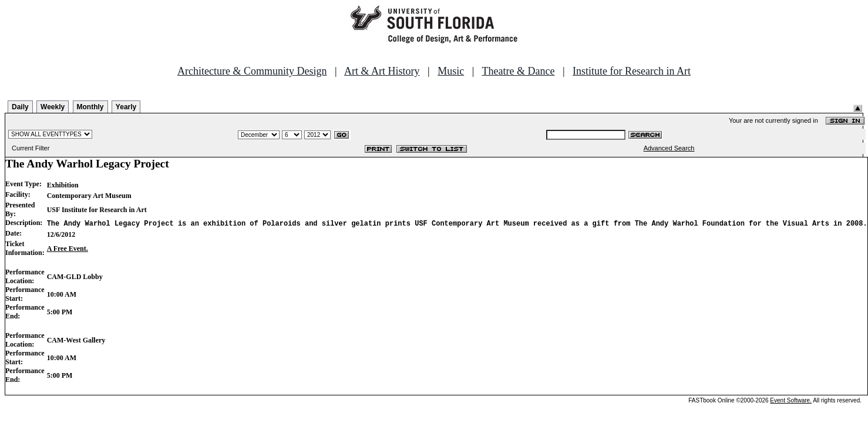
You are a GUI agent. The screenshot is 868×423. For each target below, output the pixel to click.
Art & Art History (382, 71)
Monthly (90, 107)
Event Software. (791, 400)
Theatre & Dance (518, 71)
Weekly (53, 107)
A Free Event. (68, 249)
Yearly (126, 107)
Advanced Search (669, 148)
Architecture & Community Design (252, 71)
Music (451, 71)
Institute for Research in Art (632, 71)
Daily (20, 107)
